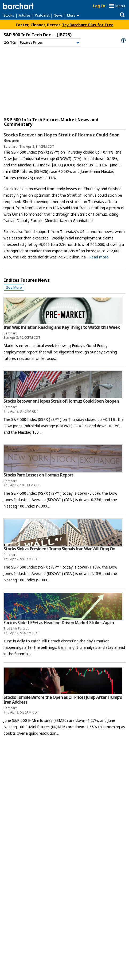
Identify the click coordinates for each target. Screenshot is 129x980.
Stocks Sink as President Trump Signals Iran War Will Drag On (59, 549)
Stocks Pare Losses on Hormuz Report (38, 475)
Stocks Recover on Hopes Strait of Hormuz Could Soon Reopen (62, 138)
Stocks (9, 15)
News (58, 15)
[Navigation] (50, 43)
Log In (99, 6)
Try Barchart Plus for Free (88, 25)
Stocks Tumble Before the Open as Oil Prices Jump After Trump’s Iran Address (63, 700)
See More (14, 287)
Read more (99, 257)
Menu (120, 6)
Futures (25, 15)
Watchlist (42, 15)
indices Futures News (27, 280)
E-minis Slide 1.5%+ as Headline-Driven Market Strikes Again (59, 623)
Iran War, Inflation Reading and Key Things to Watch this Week (62, 327)
